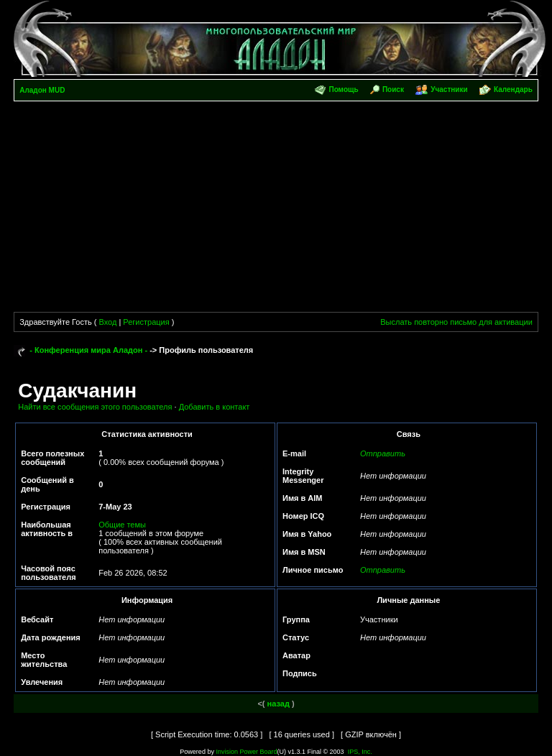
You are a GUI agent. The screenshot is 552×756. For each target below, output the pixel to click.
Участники (449, 89)
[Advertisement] (276, 209)
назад (279, 704)
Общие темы (122, 525)
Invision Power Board (246, 752)
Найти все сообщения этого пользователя (95, 407)
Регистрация (146, 322)
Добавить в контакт (215, 407)
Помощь (343, 89)
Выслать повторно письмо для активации (456, 322)
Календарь (513, 89)
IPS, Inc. (360, 752)
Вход (107, 322)
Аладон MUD (42, 90)
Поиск (393, 89)
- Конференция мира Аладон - (88, 350)
